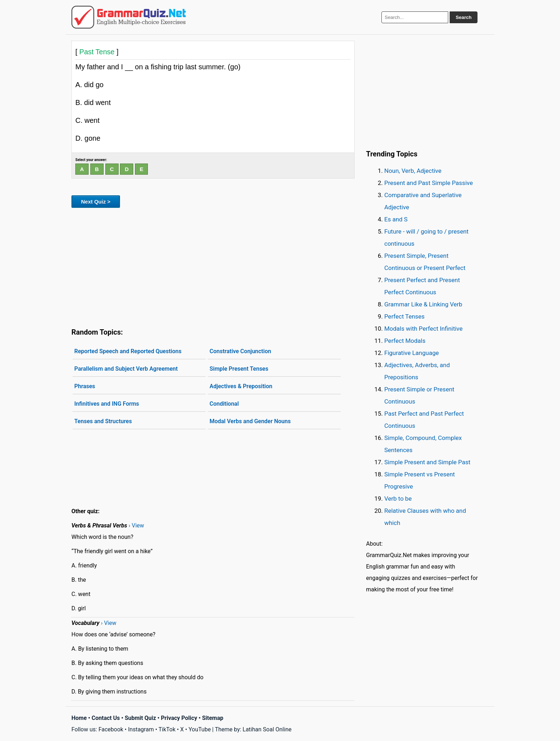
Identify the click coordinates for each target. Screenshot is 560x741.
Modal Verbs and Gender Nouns (250, 421)
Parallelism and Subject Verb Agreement (126, 369)
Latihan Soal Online (267, 729)
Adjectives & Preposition (241, 386)
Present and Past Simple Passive (429, 183)
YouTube (200, 729)
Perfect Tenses (404, 316)
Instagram (141, 729)
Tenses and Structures (103, 421)
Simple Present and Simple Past (427, 462)
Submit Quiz (140, 718)
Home (79, 718)
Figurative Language (412, 353)
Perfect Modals (405, 341)
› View (136, 525)
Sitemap (213, 718)
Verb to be (398, 499)
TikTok (167, 729)
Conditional (224, 404)
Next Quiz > (96, 202)
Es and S (396, 219)
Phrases (85, 386)
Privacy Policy (179, 718)
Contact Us (106, 718)
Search (464, 17)
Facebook (111, 729)
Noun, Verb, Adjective (413, 171)
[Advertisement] (213, 266)
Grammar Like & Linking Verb (423, 304)
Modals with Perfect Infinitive (423, 329)
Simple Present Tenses (239, 369)
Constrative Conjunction (240, 351)
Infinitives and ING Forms (107, 404)
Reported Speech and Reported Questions (128, 351)
